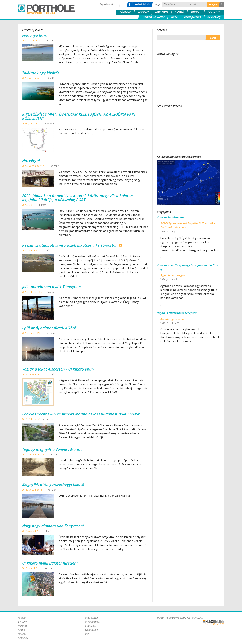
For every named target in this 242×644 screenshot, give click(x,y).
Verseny (143, 12)
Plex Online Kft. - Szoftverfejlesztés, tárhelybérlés (213, 622)
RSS (87, 634)
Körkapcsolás (193, 17)
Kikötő (179, 12)
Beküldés (214, 12)
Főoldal (125, 12)
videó (174, 17)
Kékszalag (214, 17)
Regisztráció (106, 4)
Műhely (196, 12)
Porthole (46, 9)
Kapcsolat (91, 626)
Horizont (162, 12)
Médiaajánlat (93, 622)
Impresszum (92, 618)
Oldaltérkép (92, 630)
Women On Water (153, 17)
